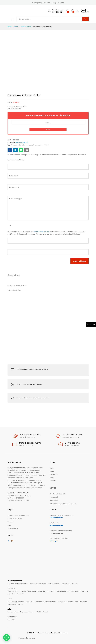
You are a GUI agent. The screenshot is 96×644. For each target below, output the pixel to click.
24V (14, 620)
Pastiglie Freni (54, 583)
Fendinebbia (21, 591)
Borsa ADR (30, 602)
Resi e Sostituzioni (15, 519)
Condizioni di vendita (58, 494)
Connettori (51, 591)
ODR (9, 525)
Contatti (61, 3)
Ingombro (11, 594)
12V (9, 620)
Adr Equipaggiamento (16, 602)
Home (35, 3)
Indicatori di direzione (80, 591)
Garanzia (11, 522)
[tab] (15, 276)
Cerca (85, 19)
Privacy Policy (13, 528)
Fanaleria (11, 591)
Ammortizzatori (22, 142)
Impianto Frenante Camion (18, 583)
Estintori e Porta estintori (46, 602)
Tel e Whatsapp (58, 10)
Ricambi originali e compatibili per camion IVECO (30, 145)
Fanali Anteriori (63, 591)
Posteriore (32, 591)
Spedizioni (54, 500)
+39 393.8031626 (56, 518)
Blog (54, 3)
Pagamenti (54, 497)
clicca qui (53, 541)
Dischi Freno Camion (38, 583)
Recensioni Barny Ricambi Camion (63, 503)
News (52, 477)
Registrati (85, 12)
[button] (7, 637)
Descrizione (14, 275)
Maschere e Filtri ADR (16, 604)
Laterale (42, 591)
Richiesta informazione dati (18, 516)
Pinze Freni (66, 583)
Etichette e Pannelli (66, 602)
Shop (40, 3)
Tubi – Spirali (43, 612)
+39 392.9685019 (56, 525)
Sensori (75, 583)
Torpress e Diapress (28, 612)
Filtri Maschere (81, 602)
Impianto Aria (13, 612)
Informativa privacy (42, 231)
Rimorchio (21, 594)
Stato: (10, 102)
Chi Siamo (47, 3)
